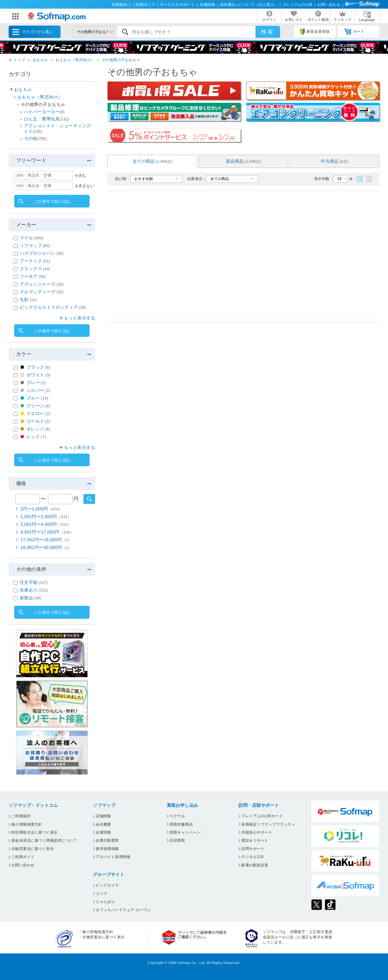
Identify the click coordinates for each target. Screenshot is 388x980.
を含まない (84, 186)
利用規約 (120, 5)
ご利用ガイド (144, 5)
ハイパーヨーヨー (44, 112)
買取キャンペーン (185, 832)
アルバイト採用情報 (113, 857)
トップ (19, 60)
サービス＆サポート (177, 5)
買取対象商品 (181, 824)
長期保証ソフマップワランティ (268, 824)
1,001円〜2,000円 (46, 517)
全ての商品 (152, 161)
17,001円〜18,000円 (46, 540)
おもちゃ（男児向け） (75, 60)
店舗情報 (207, 5)
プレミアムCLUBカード (262, 816)
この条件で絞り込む (52, 201)
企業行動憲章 (107, 840)
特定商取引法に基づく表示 (35, 832)
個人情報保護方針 (27, 824)
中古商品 (335, 161)
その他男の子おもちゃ (121, 60)
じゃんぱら (105, 902)
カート (354, 32)
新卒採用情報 (107, 849)
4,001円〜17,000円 (47, 532)
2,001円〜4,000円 (46, 524)
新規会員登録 (315, 32)
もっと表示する (80, 318)
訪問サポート (253, 849)
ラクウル (177, 816)
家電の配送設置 (255, 865)
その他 (36, 138)
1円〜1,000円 (41, 509)
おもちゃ (40, 60)
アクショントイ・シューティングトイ (58, 128)
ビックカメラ (107, 885)
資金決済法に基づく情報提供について (44, 840)
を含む (80, 175)
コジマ (101, 894)
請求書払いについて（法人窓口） (249, 5)
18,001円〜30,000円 (46, 547)
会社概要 (103, 824)
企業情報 (103, 832)
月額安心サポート (257, 832)
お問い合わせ (329, 5)
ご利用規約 (21, 816)
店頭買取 (177, 840)
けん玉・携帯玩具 (47, 119)
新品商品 (244, 161)
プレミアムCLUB (297, 5)
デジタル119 (252, 857)
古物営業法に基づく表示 (33, 849)
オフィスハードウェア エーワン (123, 910)
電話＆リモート (255, 840)
